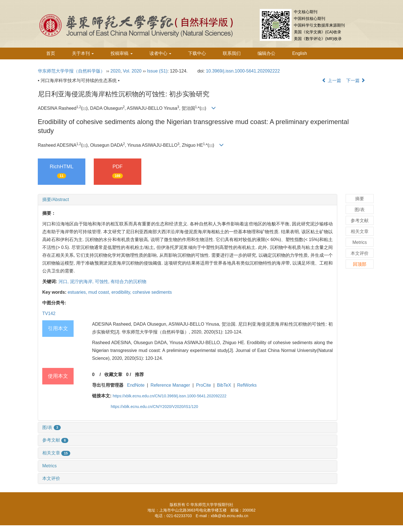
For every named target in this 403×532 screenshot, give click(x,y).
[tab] (188, 200)
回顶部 (360, 264)
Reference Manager (170, 385)
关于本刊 (83, 53)
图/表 (51, 427)
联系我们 (232, 53)
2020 (116, 71)
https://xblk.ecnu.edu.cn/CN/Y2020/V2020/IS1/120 (154, 407)
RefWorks (247, 385)
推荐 (139, 375)
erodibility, (122, 292)
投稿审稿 (121, 53)
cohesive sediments (152, 292)
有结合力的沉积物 (128, 282)
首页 (51, 53)
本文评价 (51, 478)
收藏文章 (113, 375)
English (299, 53)
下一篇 (356, 81)
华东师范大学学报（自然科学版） (71, 71)
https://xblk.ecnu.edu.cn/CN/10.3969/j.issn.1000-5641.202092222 (170, 396)
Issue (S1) (157, 71)
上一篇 (331, 81)
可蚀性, (103, 282)
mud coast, (100, 292)
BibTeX (224, 385)
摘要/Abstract (56, 200)
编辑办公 (266, 53)
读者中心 (160, 53)
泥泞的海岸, (82, 282)
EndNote (136, 385)
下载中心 (197, 53)
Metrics (50, 466)
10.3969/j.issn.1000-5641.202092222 (243, 71)
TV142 (49, 313)
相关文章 (56, 453)
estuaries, (78, 292)
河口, (64, 282)
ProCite (203, 385)
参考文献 (55, 440)
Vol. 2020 (132, 71)
